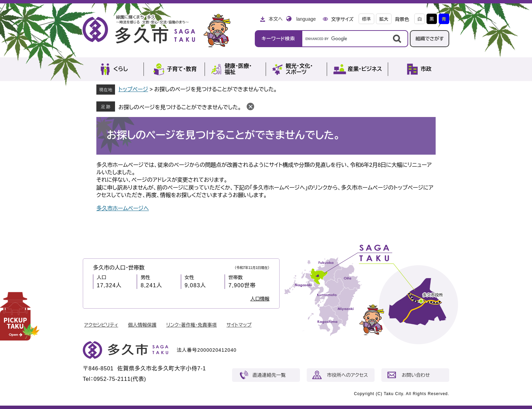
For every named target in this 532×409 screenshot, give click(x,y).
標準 (366, 19)
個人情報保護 (142, 325)
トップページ (133, 89)
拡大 (384, 19)
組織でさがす (430, 39)
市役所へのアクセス (347, 375)
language (306, 19)
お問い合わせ (416, 375)
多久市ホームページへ (123, 208)
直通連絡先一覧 (269, 375)
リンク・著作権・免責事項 (192, 325)
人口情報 (260, 299)
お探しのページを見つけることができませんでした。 (180, 107)
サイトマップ (239, 325)
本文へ (275, 19)
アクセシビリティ (101, 325)
